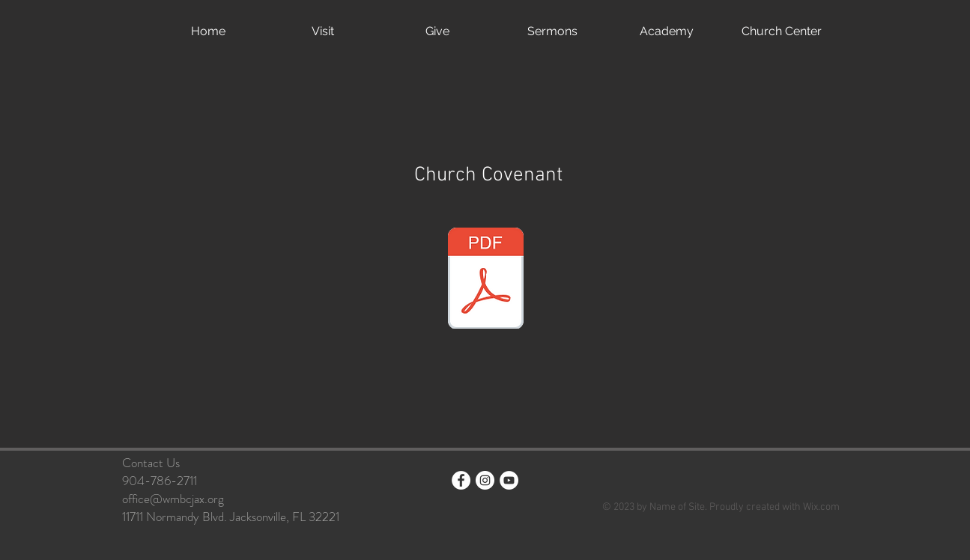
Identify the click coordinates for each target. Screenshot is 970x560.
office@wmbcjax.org (173, 499)
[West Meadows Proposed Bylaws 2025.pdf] (486, 280)
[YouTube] (509, 480)
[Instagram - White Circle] (485, 480)
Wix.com (821, 507)
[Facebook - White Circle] (461, 480)
